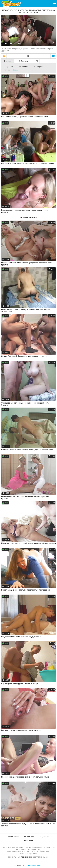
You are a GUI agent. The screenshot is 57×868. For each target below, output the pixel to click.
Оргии (15, 70)
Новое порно (13, 837)
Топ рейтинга (29, 837)
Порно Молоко (35, 866)
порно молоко (27, 857)
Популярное (44, 837)
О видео (8, 61)
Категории (29, 841)
